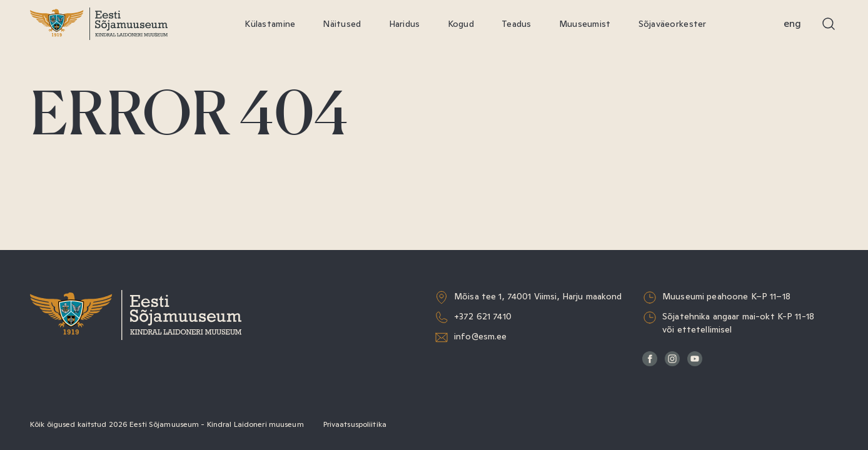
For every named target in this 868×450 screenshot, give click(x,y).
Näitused (342, 24)
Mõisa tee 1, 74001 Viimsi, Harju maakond (538, 296)
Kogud (461, 24)
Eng (792, 23)
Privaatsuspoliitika (355, 424)
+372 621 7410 (483, 316)
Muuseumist (585, 24)
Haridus (405, 24)
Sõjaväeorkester (673, 24)
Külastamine (270, 24)
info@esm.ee (481, 336)
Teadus (517, 24)
